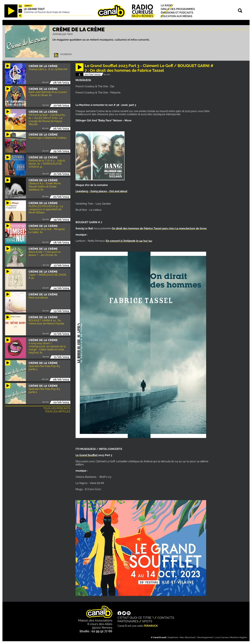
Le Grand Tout (34, 9)
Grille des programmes (178, 9)
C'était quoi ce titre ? (136, 618)
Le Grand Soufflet (87, 455)
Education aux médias (177, 16)
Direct (28, 6)
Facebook (66, 54)
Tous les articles (58, 411)
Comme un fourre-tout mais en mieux (47, 12)
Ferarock (151, 626)
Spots (147, 621)
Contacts (166, 618)
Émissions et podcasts (177, 13)
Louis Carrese (222, 637)
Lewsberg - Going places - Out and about (101, 191)
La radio (167, 5)
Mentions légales (238, 637)
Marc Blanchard (188, 637)
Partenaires (128, 621)
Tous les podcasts (57, 408)
